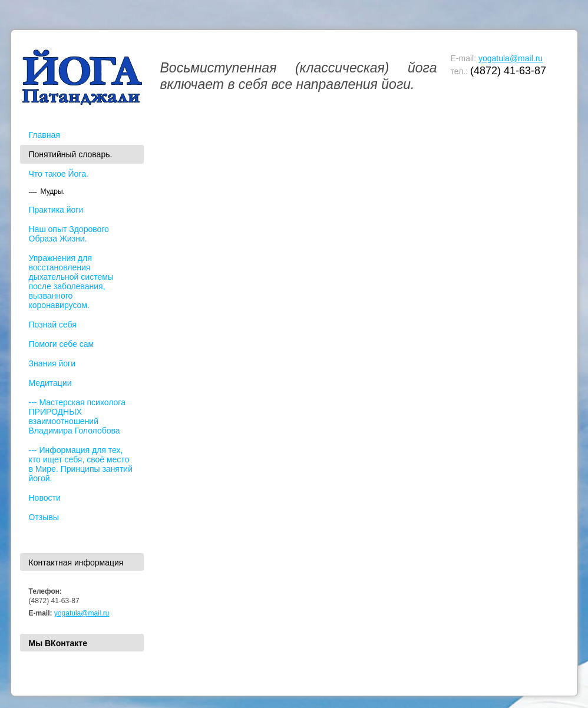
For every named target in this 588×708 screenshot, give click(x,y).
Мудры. (53, 191)
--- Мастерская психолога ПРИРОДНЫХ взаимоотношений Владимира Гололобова (77, 416)
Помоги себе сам (62, 344)
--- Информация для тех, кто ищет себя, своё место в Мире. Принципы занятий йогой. (81, 464)
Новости (45, 498)
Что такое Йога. (59, 174)
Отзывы (44, 517)
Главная (44, 135)
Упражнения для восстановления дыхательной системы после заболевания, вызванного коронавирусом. (71, 282)
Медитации (50, 383)
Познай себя (53, 325)
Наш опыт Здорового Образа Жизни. (69, 234)
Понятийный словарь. (71, 154)
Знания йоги (52, 363)
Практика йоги (56, 210)
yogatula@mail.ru (511, 58)
